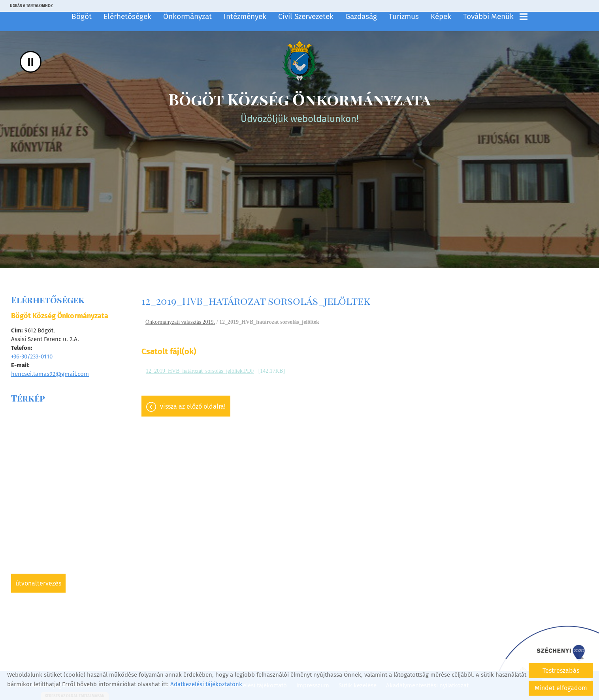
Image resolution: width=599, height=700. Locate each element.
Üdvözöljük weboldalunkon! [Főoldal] (299, 106)
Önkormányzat (187, 16)
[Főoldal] (299, 61)
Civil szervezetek (306, 16)
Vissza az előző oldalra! (193, 406)
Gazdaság (361, 16)
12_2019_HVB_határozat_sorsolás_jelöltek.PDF (200, 371)
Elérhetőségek (127, 16)
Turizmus (404, 16)
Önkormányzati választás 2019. (180, 322)
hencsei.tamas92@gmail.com (50, 374)
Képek (441, 16)
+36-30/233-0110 (32, 357)
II (31, 62)
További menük (495, 16)
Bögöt (82, 16)
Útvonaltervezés (38, 583)
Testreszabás (561, 671)
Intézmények (245, 16)
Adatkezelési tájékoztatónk (206, 684)
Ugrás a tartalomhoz (31, 6)
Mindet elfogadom (561, 688)
